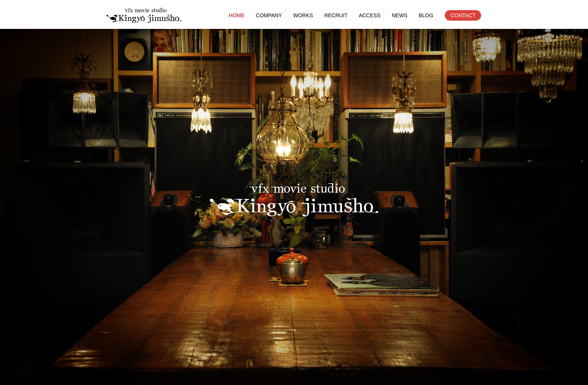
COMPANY (269, 15)
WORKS (303, 15)
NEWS (399, 15)
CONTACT (463, 15)
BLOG (426, 15)
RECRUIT (336, 15)
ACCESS (370, 15)
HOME (237, 15)
